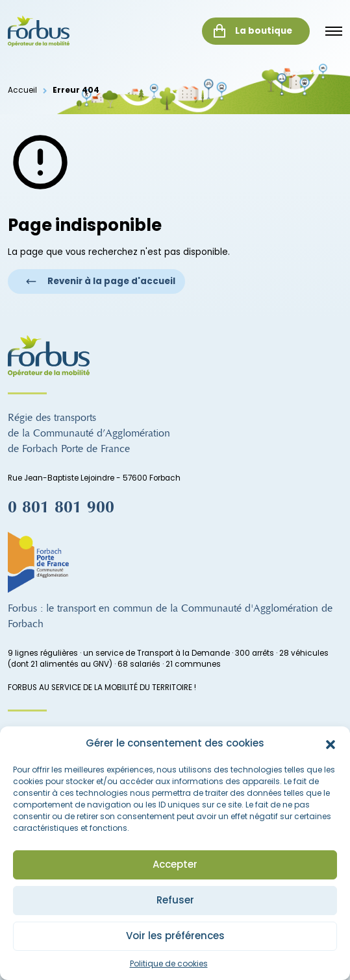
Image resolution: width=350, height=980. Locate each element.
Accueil (22, 90)
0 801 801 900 (61, 508)
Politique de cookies (169, 963)
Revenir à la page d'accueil (100, 281)
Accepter (175, 864)
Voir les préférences (175, 936)
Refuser (175, 900)
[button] (331, 744)
